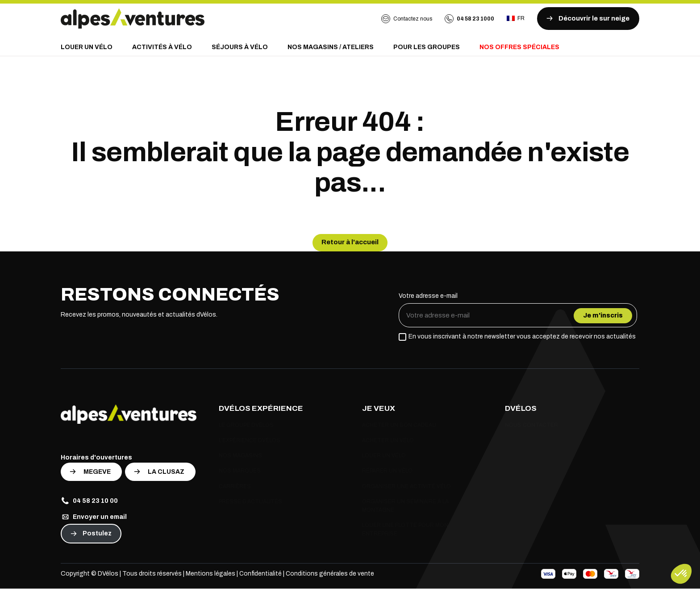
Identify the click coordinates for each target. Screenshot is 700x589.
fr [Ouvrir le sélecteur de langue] (516, 18)
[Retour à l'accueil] (133, 19)
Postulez (97, 534)
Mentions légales (210, 574)
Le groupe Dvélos (246, 426)
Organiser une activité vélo (406, 487)
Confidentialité (261, 574)
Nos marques (240, 472)
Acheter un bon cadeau (399, 426)
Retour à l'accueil (350, 242)
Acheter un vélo (388, 441)
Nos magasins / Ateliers (331, 47)
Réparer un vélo (387, 472)
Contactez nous (407, 19)
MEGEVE (97, 472)
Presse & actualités (250, 502)
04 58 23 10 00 (89, 501)
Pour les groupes (427, 47)
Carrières (235, 487)
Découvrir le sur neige (587, 18)
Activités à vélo (162, 47)
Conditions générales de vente (331, 574)
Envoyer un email (94, 517)
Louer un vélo (87, 47)
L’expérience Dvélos (250, 441)
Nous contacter (531, 426)
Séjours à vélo (240, 47)
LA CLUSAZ (166, 472)
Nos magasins (240, 456)
